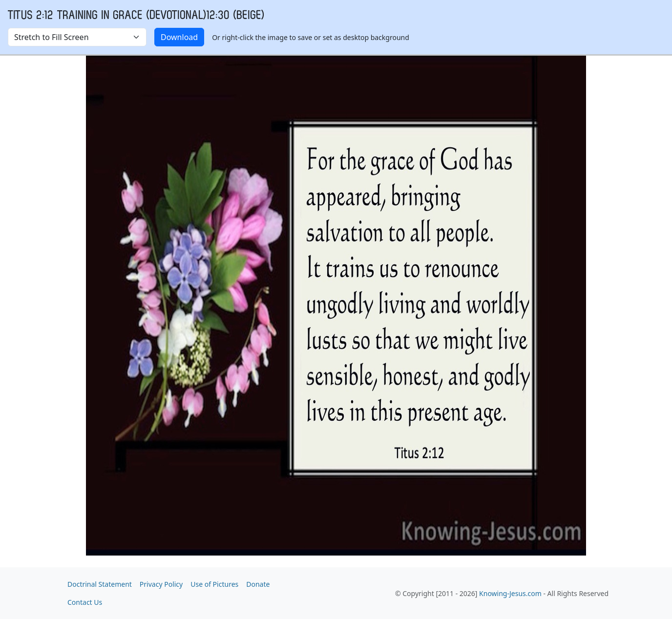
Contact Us (85, 602)
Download (179, 37)
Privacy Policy (161, 584)
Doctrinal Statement (100, 584)
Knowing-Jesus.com (510, 593)
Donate (258, 584)
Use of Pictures (214, 584)
